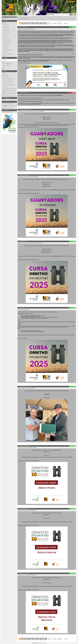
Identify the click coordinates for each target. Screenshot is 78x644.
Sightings (4, 23)
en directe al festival (51, 125)
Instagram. (66, 125)
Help (3, 62)
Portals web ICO (71, 2)
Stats (3, 69)
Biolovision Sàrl (35, 643)
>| (46, 23)
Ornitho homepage (6, 17)
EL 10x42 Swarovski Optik (39, 331)
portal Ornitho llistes (23, 127)
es (72, 15)
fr (75, 15)
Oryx (40, 331)
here (29, 63)
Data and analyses (6, 30)
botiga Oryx (56, 123)
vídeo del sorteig (38, 98)
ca (70, 15)
